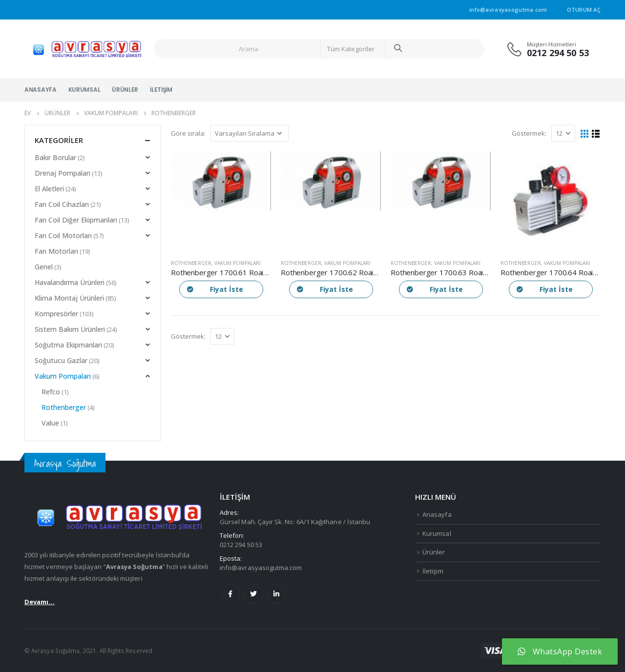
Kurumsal (84, 90)
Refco (51, 392)
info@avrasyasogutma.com (261, 568)
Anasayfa (41, 90)
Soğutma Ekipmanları (68, 345)
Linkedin (276, 594)
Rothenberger (191, 263)
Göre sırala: (188, 133)
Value (50, 423)
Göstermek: (529, 133)
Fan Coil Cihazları (62, 204)
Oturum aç (584, 10)
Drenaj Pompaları (62, 173)
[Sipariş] (250, 133)
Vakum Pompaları (238, 263)
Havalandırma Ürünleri (70, 282)
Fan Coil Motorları (63, 235)
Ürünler (125, 90)
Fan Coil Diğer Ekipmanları (76, 220)
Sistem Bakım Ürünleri (70, 329)
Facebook (230, 594)
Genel (44, 267)
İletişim (161, 90)
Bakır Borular (55, 157)
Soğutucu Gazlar (61, 360)
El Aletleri (49, 189)
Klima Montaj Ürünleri (69, 298)
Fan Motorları (56, 251)
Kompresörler (56, 314)
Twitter (253, 594)
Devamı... (40, 602)
